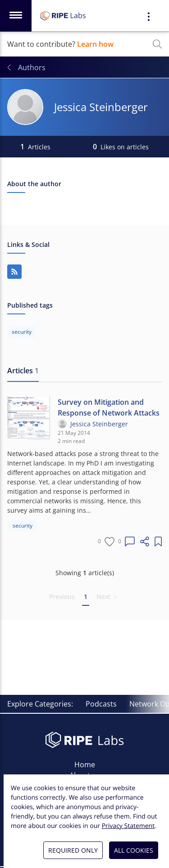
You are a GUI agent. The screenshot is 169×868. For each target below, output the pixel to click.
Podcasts (101, 704)
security (23, 526)
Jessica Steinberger (99, 424)
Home (85, 765)
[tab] (23, 371)
